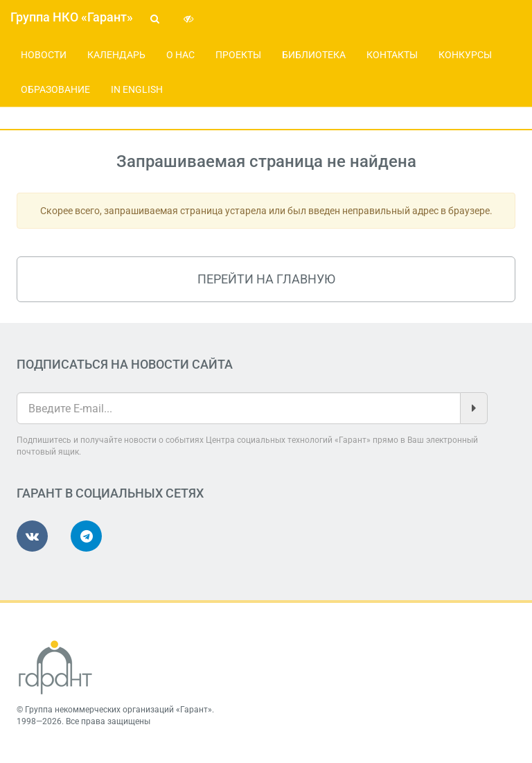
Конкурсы (465, 55)
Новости (44, 55)
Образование (55, 89)
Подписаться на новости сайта (125, 364)
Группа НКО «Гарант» (72, 17)
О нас (180, 55)
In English (137, 89)
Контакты (392, 55)
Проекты (238, 55)
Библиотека (314, 55)
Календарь (116, 55)
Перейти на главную (266, 279)
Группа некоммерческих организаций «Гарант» (118, 710)
